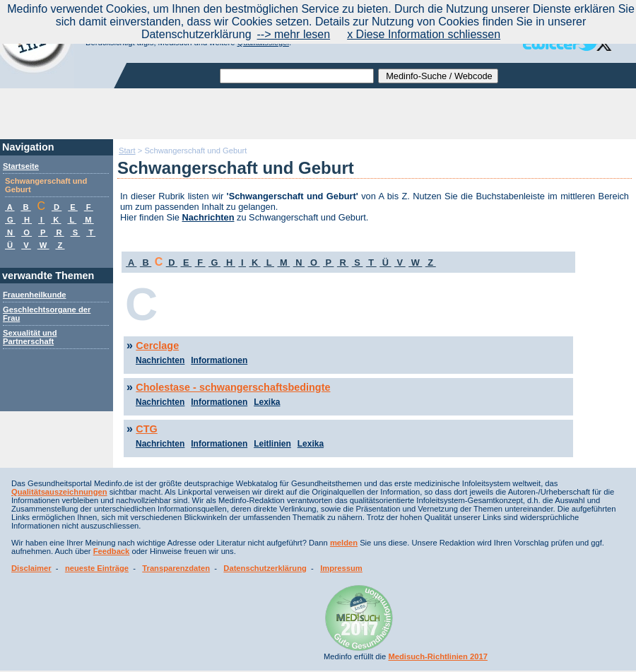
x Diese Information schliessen (424, 34)
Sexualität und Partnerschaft (30, 337)
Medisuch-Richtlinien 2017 (438, 656)
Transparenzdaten (176, 568)
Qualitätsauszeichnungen (59, 492)
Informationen (219, 360)
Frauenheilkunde (35, 295)
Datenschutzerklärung (265, 568)
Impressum (341, 568)
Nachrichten (208, 217)
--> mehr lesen (294, 34)
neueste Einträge (97, 568)
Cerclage (157, 346)
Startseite (21, 166)
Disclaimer (31, 568)
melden (344, 543)
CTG (146, 429)
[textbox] (297, 76)
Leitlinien (272, 444)
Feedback (112, 551)
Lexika (267, 402)
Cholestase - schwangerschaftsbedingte (233, 387)
